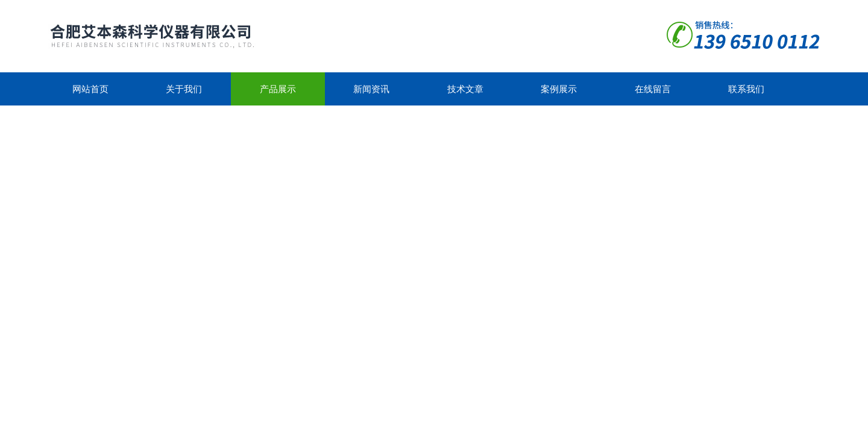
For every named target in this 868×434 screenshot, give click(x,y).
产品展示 (278, 89)
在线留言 (653, 89)
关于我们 (184, 89)
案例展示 (559, 89)
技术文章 (465, 89)
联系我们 (746, 89)
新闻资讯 (371, 89)
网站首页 (90, 89)
